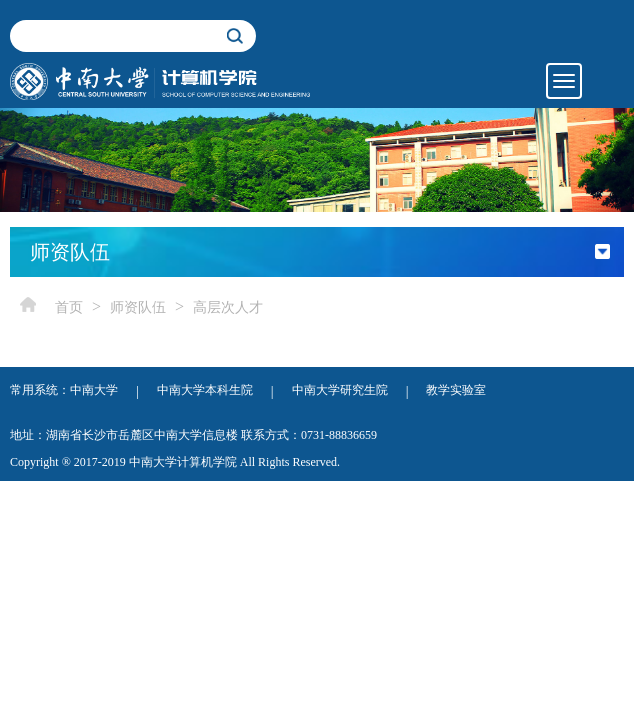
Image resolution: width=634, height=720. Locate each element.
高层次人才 (228, 307)
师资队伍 (138, 307)
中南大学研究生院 (340, 390)
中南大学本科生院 (205, 390)
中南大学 (94, 390)
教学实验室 (456, 390)
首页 (69, 307)
